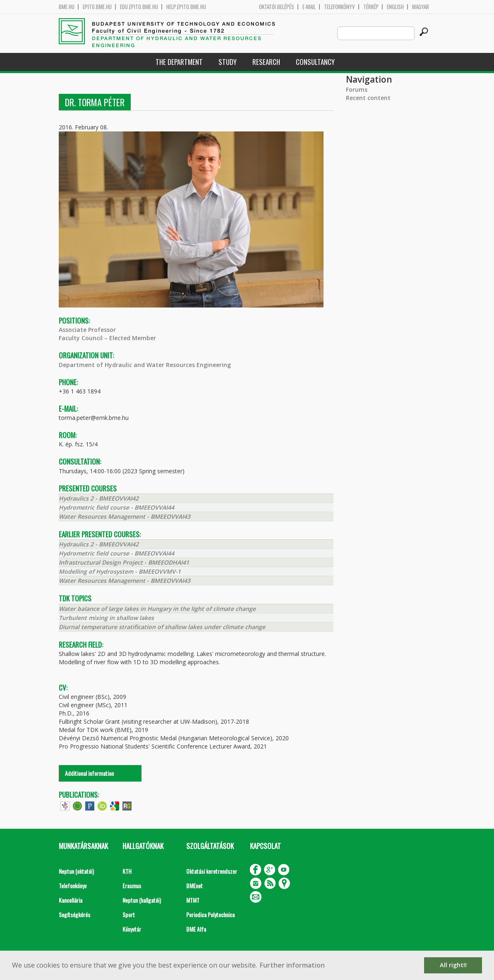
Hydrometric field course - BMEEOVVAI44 (116, 507)
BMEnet (194, 886)
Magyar (421, 7)
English (395, 7)
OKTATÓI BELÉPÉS (277, 7)
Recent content (368, 98)
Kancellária (71, 900)
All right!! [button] (453, 965)
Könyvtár (132, 929)
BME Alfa (196, 929)
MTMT (193, 900)
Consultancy (315, 62)
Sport (129, 914)
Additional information (89, 773)
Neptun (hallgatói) (142, 900)
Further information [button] (292, 965)
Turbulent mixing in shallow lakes (106, 618)
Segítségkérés (74, 914)
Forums (357, 89)
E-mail (309, 7)
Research (266, 62)
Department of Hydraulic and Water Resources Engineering (145, 365)
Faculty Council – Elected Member (107, 338)
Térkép (371, 7)
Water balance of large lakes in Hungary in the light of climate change (157, 609)
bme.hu (67, 7)
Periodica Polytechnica (210, 914)
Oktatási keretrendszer (212, 871)
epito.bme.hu (97, 7)
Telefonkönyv (339, 7)
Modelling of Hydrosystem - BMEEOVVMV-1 (120, 571)
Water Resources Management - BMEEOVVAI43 (125, 516)
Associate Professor (87, 330)
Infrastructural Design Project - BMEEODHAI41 (124, 562)
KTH (127, 871)
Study (228, 62)
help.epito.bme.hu (186, 7)
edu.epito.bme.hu (139, 7)
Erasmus (132, 886)
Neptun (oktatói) (76, 871)
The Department (179, 62)
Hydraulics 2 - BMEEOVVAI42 (99, 498)
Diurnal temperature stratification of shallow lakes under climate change (162, 627)
